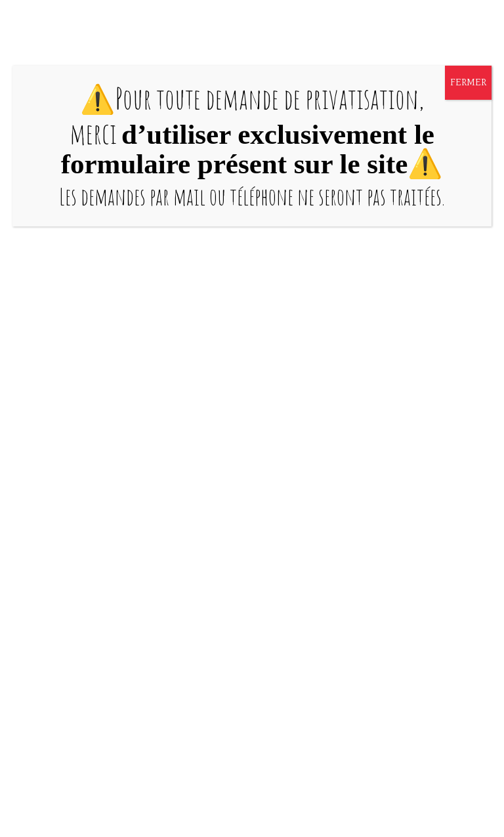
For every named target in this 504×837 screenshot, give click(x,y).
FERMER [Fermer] (468, 82)
